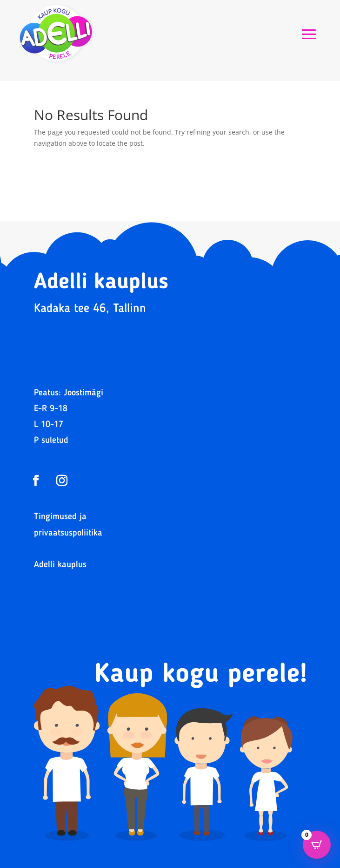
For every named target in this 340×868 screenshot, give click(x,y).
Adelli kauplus (60, 565)
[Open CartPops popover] (317, 845)
